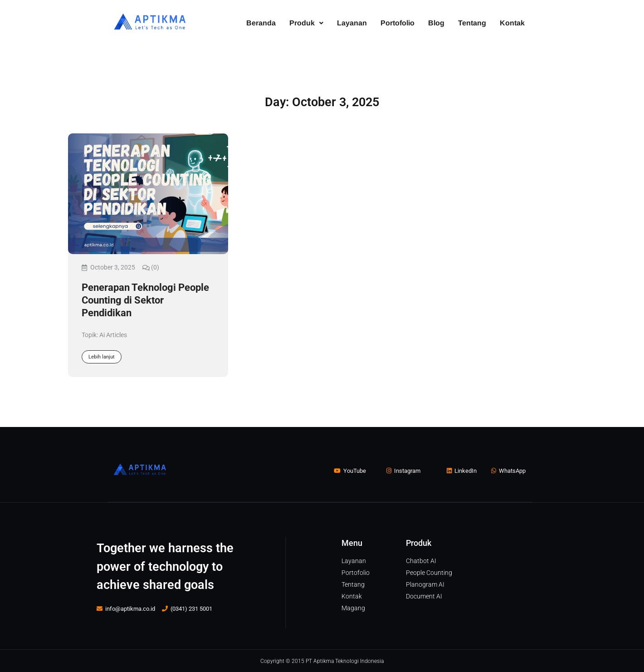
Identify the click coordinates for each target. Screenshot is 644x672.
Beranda (261, 23)
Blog (436, 23)
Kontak (512, 23)
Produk (306, 23)
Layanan (352, 23)
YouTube (350, 471)
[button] (306, 23)
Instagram (403, 471)
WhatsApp (508, 471)
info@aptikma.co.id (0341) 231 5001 (154, 608)
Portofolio (398, 23)
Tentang (472, 23)
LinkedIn (462, 471)
